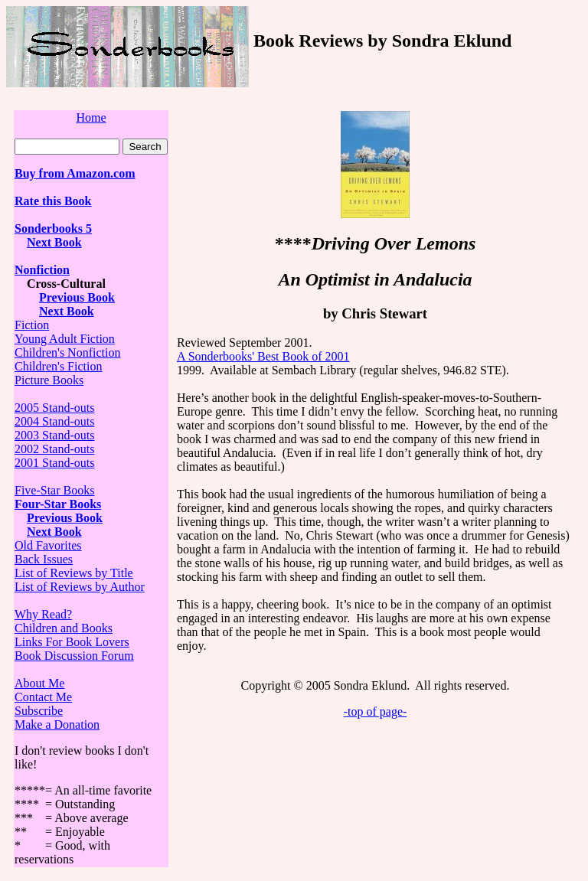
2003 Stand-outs (54, 435)
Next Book (54, 242)
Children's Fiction (58, 366)
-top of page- (376, 711)
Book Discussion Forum (74, 656)
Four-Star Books (58, 504)
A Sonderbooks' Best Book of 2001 (263, 356)
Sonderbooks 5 (53, 228)
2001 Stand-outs (54, 463)
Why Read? (43, 614)
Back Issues (44, 559)
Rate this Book (53, 201)
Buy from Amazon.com (75, 173)
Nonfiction (42, 270)
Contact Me (43, 697)
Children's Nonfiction (67, 352)
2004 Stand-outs (54, 421)
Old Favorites (48, 545)
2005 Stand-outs (54, 408)
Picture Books (49, 380)
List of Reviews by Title (74, 573)
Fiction (32, 325)
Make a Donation (57, 724)
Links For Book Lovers (72, 642)
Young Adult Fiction (65, 339)
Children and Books (64, 628)
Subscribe (39, 711)
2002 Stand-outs (54, 449)
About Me (39, 683)
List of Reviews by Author (80, 587)
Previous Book (77, 297)
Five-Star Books (54, 490)
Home (91, 117)
